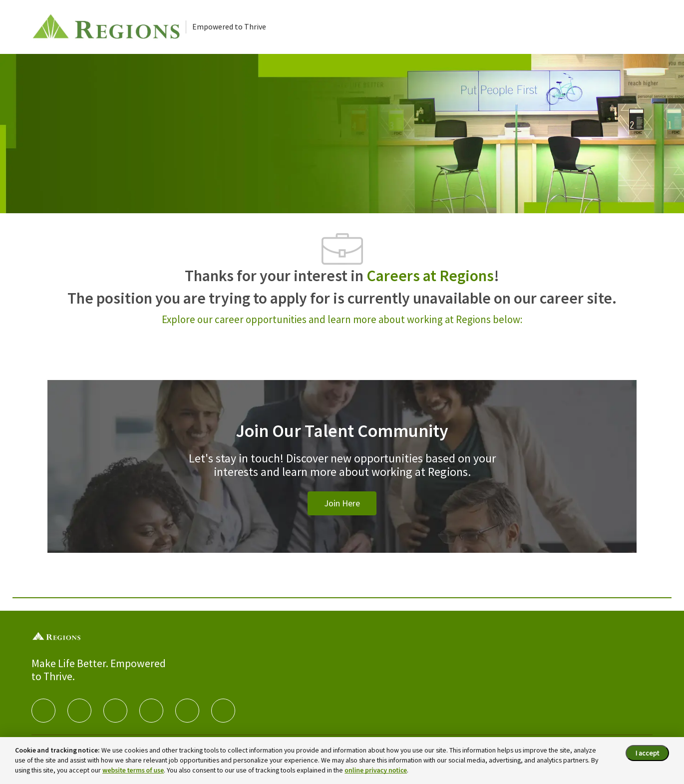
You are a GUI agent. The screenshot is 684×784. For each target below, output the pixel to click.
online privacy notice (376, 771)
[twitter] (115, 711)
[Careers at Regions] (109, 27)
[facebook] (43, 711)
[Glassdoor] (223, 711)
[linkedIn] (79, 711)
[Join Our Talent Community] (342, 478)
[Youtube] (187, 711)
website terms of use (133, 771)
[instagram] (151, 711)
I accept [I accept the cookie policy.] (647, 753)
